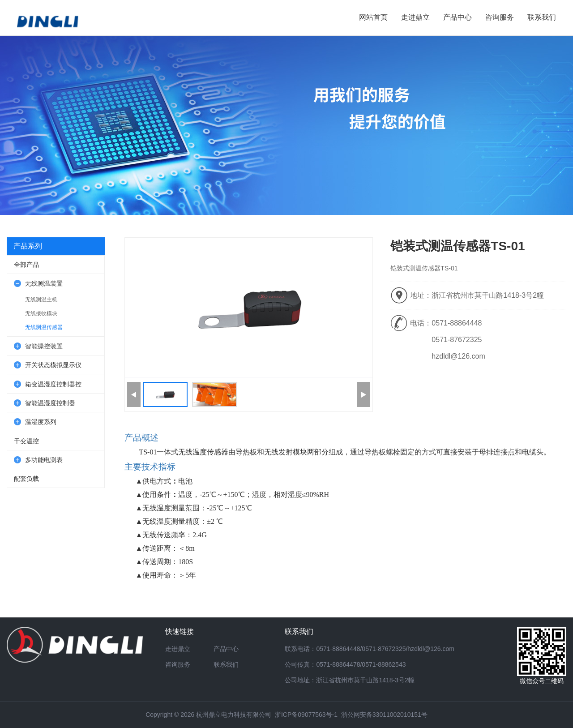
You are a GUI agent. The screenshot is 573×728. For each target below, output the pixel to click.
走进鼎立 (178, 649)
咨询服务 (178, 664)
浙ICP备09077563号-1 (306, 715)
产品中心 (226, 649)
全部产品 (26, 265)
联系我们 (226, 664)
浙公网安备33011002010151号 (384, 715)
